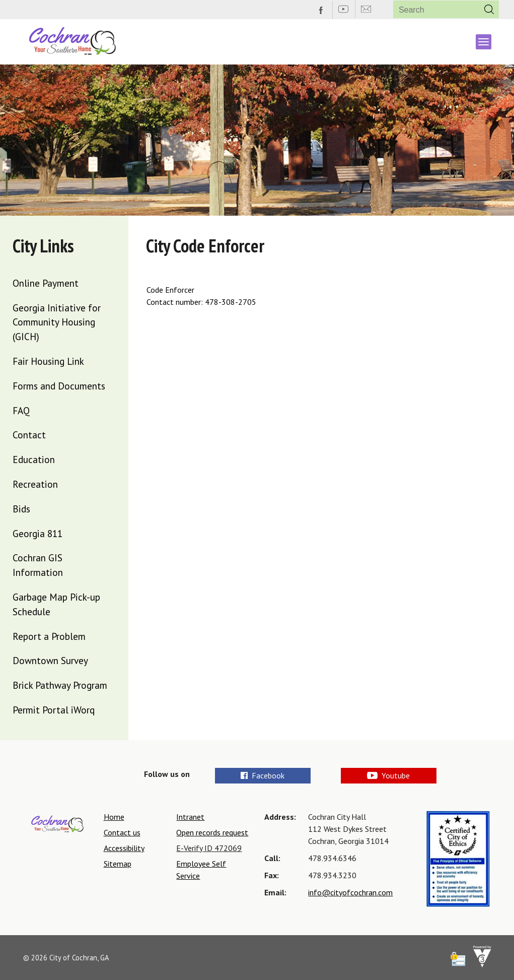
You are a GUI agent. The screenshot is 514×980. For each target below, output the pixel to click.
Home (114, 817)
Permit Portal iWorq (54, 710)
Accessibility (124, 848)
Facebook (263, 775)
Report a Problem (49, 636)
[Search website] (433, 10)
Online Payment (46, 283)
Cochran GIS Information (38, 565)
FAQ (21, 410)
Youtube (388, 775)
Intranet (190, 817)
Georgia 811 (38, 533)
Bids (21, 509)
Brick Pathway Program (60, 685)
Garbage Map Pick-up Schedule (56, 604)
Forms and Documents (59, 386)
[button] (490, 9)
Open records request (212, 832)
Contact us (122, 832)
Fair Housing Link (48, 361)
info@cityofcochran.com (350, 892)
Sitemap (118, 864)
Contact (29, 435)
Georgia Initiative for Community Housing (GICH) (57, 322)
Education (34, 459)
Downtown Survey (50, 660)
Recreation (35, 484)
